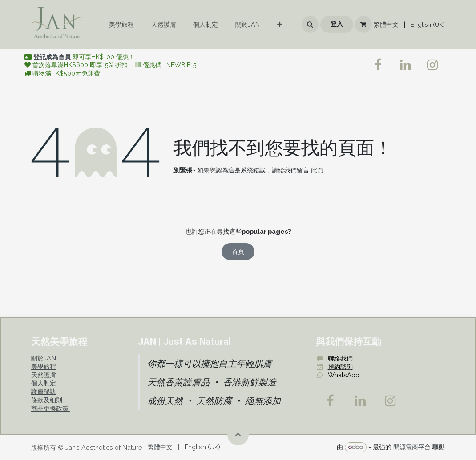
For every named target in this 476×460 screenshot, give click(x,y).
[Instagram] (391, 401)
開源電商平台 (412, 447)
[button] (310, 24)
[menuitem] (121, 24)
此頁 (317, 170)
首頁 (238, 251)
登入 (337, 24)
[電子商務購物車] (363, 24)
